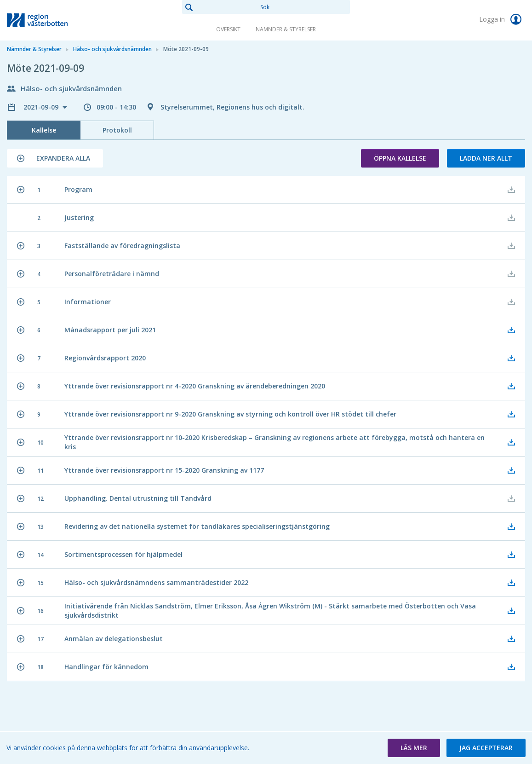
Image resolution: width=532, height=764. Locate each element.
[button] (55, 158)
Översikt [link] (228, 29)
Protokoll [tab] (117, 130)
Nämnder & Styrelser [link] (286, 29)
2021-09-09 (42, 107)
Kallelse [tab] (44, 130)
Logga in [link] (502, 19)
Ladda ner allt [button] (486, 158)
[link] (53, 20)
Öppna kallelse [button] (400, 158)
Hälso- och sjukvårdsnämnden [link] (112, 49)
